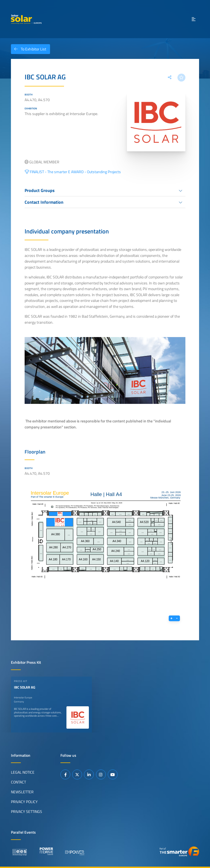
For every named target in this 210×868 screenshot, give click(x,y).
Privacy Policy (24, 801)
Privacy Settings (27, 811)
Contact (18, 782)
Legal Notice (23, 772)
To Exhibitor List (29, 49)
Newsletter (22, 792)
